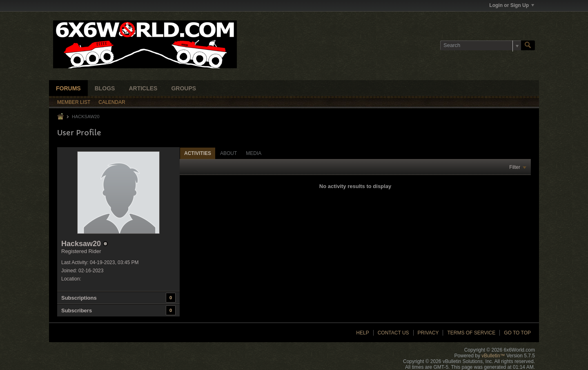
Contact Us (393, 333)
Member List (74, 102)
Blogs (105, 88)
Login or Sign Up (512, 5)
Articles (143, 88)
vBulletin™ (493, 356)
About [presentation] (228, 153)
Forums (68, 88)
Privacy (428, 333)
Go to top (517, 333)
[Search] (481, 45)
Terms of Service (471, 333)
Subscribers (77, 311)
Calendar (112, 102)
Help (362, 333)
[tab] (198, 153)
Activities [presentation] (198, 153)
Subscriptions (79, 298)
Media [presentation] (254, 153)
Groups (184, 88)
